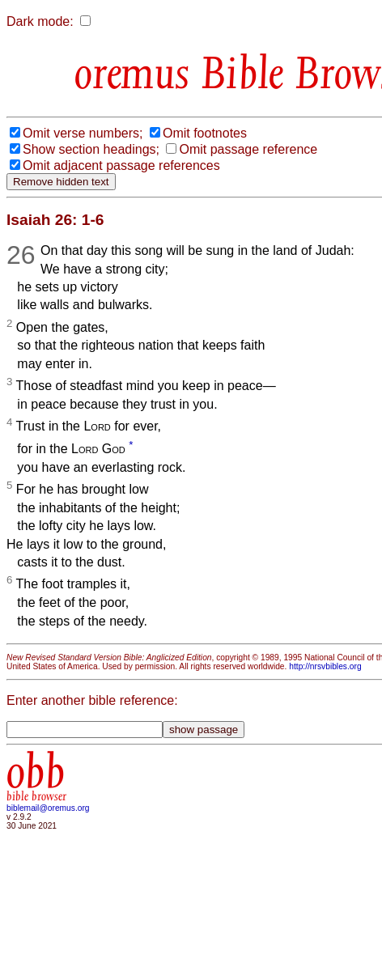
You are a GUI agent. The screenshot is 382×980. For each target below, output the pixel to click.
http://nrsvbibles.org (325, 666)
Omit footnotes (205, 133)
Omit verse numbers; (83, 133)
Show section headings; (91, 149)
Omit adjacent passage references (121, 165)
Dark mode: (40, 21)
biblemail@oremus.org (48, 808)
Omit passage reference (248, 149)
